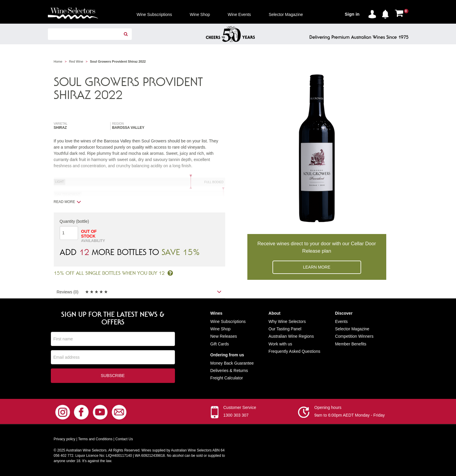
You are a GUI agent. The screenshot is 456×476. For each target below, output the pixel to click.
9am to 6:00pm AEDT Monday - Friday (350, 416)
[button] (387, 13)
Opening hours (328, 408)
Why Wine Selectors (287, 321)
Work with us (280, 344)
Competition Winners (354, 336)
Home (58, 61)
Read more (68, 202)
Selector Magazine (352, 329)
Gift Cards (220, 344)
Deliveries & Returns (229, 371)
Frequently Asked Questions (294, 351)
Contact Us (124, 440)
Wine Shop (220, 329)
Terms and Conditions (95, 440)
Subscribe (113, 376)
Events (341, 321)
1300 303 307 (236, 416)
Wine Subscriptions (228, 321)
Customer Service (240, 408)
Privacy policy (65, 440)
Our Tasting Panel (285, 329)
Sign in (352, 14)
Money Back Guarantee (232, 363)
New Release (223, 336)
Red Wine (76, 61)
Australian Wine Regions (291, 336)
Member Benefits (351, 344)
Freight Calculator (227, 378)
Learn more (317, 267)
